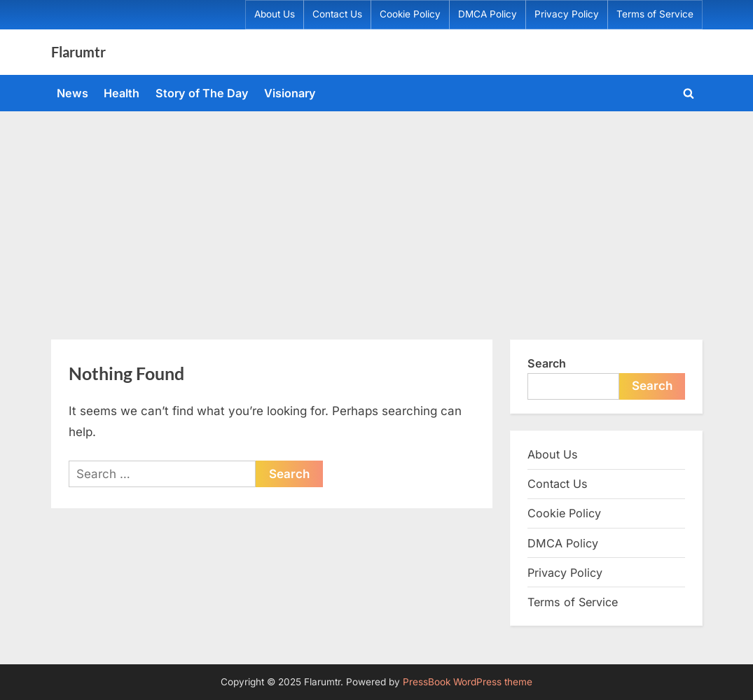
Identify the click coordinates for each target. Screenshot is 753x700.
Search (547, 363)
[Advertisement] (377, 216)
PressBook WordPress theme (468, 682)
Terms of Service (655, 14)
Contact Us (337, 14)
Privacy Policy (567, 14)
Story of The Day (202, 93)
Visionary (290, 93)
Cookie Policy (410, 14)
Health (122, 93)
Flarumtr (78, 52)
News (72, 93)
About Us (275, 14)
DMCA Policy (488, 14)
